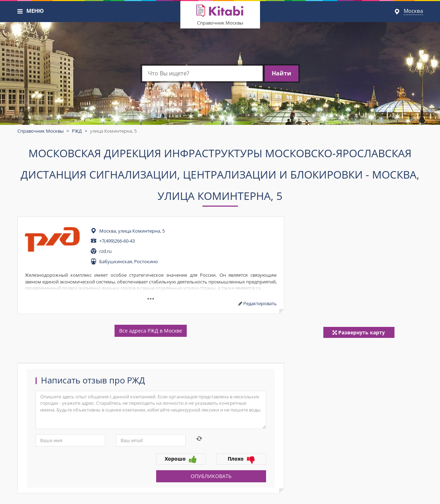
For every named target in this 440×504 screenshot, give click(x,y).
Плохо (241, 459)
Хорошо (181, 459)
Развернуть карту (359, 332)
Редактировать (260, 303)
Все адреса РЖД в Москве (151, 331)
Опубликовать (211, 476)
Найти (282, 73)
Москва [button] (413, 11)
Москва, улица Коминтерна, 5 (132, 231)
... (151, 296)
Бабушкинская (116, 261)
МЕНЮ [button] (35, 11)
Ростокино (146, 261)
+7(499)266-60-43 (117, 241)
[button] (20, 11)
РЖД (77, 131)
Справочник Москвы (220, 23)
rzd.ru (105, 251)
